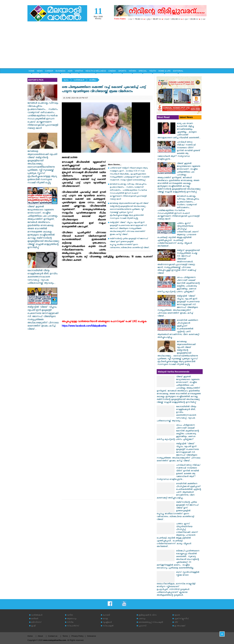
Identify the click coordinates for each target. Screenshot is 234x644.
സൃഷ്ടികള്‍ (107, 623)
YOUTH (153, 71)
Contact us (53, 636)
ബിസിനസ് (36, 623)
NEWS (40, 71)
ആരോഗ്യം (72, 619)
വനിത (70, 615)
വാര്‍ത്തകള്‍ (79, 80)
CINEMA (112, 71)
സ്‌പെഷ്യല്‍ (108, 626)
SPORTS (122, 71)
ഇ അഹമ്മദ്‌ (180, 626)
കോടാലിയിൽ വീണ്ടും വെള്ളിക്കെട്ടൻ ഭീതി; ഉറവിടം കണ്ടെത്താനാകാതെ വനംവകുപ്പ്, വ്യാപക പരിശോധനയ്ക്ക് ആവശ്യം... (43, 276)
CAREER (49, 71)
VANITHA (79, 71)
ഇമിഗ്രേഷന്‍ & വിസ (148, 615)
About (40, 636)
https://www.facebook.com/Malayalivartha (84, 326)
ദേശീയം (93, 80)
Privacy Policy (78, 636)
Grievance (92, 636)
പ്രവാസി (142, 626)
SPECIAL (143, 71)
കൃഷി (33, 626)
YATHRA (132, 71)
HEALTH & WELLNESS (96, 71)
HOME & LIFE (164, 71)
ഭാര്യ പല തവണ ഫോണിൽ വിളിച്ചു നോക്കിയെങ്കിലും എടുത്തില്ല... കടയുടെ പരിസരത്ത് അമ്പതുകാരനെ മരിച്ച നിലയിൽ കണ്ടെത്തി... (179, 131)
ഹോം (66, 80)
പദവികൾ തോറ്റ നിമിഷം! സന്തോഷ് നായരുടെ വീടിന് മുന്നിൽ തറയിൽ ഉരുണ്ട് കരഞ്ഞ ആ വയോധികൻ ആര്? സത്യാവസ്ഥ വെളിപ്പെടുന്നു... (179, 151)
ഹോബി (106, 615)
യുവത (177, 615)
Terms (65, 636)
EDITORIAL (178, 71)
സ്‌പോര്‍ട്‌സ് (73, 626)
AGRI (70, 71)
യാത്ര (105, 619)
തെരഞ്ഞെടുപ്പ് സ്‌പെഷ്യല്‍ (151, 623)
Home (30, 636)
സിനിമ (70, 623)
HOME (32, 71)
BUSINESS (60, 71)
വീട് (176, 623)
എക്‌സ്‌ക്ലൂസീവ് (182, 619)
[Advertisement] (117, 46)
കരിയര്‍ (35, 619)
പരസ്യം (142, 619)
